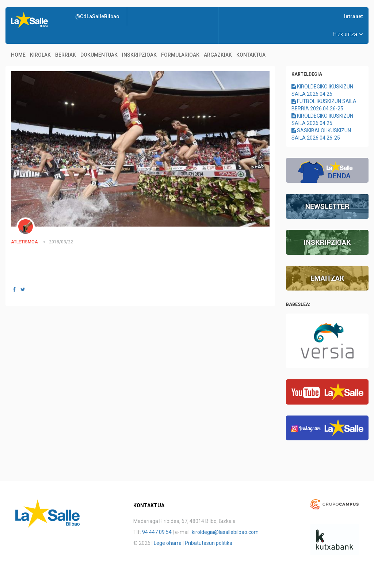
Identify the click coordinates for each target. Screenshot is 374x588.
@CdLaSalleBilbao (97, 16)
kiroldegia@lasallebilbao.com (225, 532)
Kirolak (40, 55)
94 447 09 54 (157, 532)
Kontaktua (251, 55)
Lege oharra (168, 543)
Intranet (354, 16)
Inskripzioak (139, 55)
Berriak (66, 55)
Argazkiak (218, 55)
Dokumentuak (99, 55)
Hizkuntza (348, 34)
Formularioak (180, 55)
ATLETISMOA (24, 242)
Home (18, 55)
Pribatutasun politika (209, 543)
